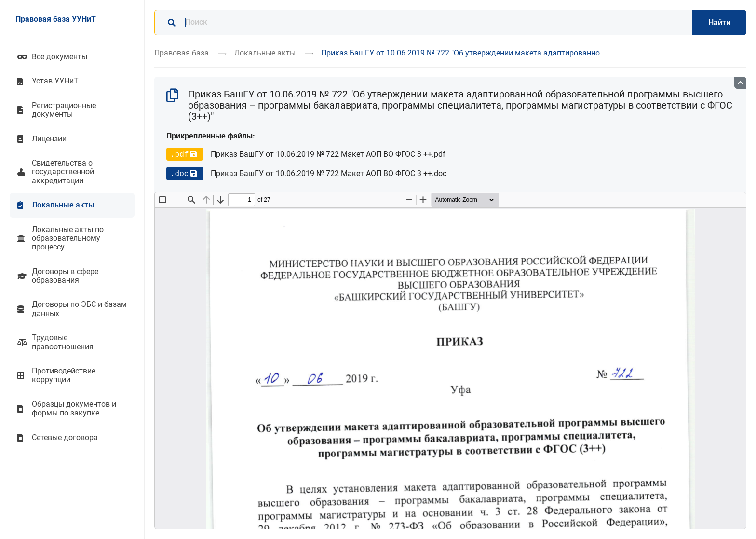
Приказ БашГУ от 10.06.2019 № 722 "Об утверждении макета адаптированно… (463, 53)
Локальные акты (265, 53)
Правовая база (182, 53)
